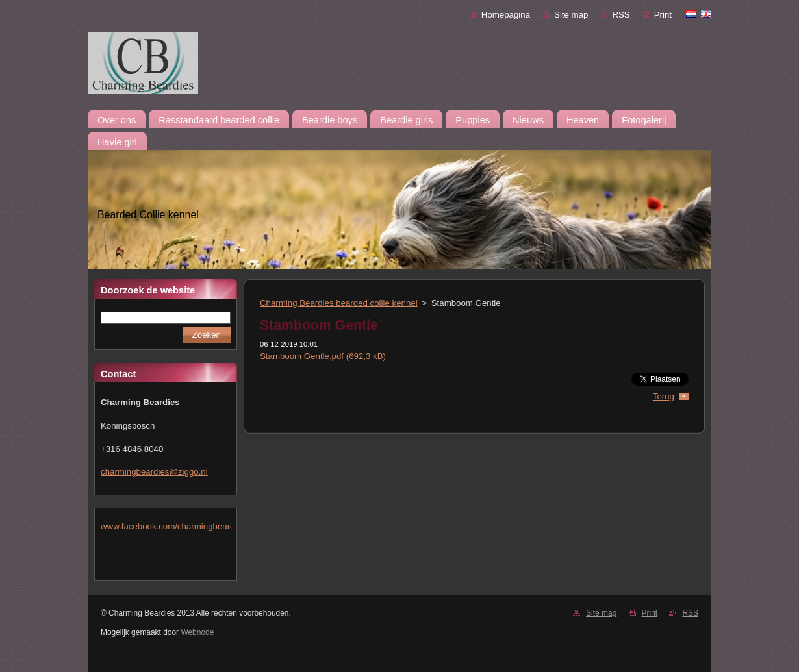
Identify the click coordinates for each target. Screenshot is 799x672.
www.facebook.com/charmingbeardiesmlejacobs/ (194, 526)
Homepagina (506, 15)
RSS (621, 15)
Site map (571, 15)
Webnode (197, 632)
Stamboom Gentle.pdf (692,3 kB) (323, 356)
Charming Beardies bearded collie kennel (339, 303)
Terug (664, 396)
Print (663, 15)
